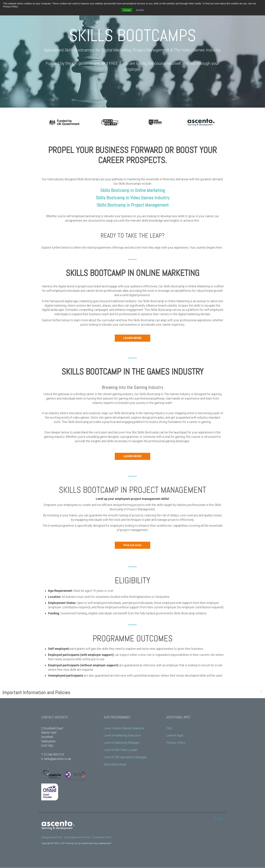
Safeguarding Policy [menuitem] (52, 837)
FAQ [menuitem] (169, 728)
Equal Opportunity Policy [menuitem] (77, 837)
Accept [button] (127, 10)
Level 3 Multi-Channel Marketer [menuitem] (124, 728)
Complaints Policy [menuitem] (102, 837)
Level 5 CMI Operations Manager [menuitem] (125, 757)
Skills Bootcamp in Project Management (133, 205)
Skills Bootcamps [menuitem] (115, 764)
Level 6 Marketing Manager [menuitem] (122, 743)
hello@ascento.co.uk (58, 759)
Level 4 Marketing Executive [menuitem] (122, 735)
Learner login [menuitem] (175, 735)
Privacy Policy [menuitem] (176, 743)
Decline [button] (140, 10)
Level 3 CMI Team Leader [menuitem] (121, 750)
